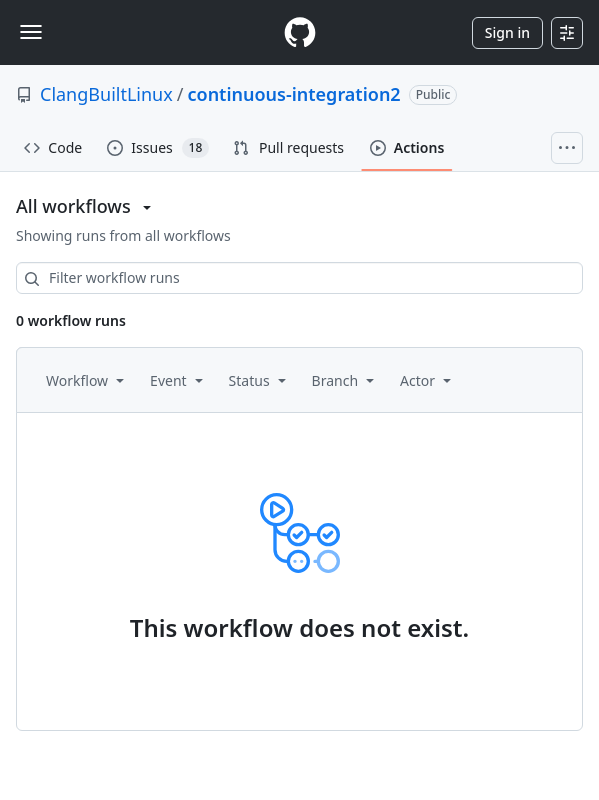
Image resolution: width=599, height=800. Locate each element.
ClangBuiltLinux (106, 94)
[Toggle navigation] (31, 32)
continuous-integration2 (293, 94)
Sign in (507, 32)
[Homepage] (300, 32)
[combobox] (299, 278)
